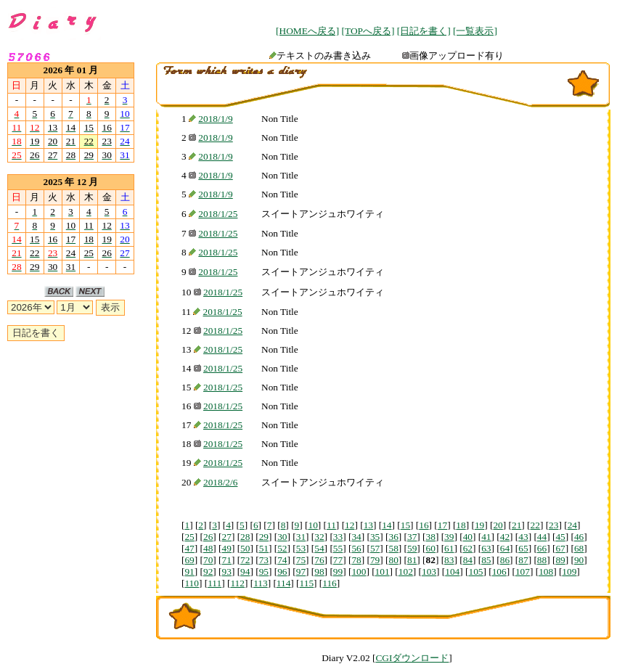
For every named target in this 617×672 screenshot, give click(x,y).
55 (338, 548)
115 (307, 583)
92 (208, 571)
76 (319, 560)
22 (535, 525)
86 (505, 560)
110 (192, 583)
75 (301, 560)
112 (237, 583)
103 (429, 571)
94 (245, 571)
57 (375, 548)
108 (546, 571)
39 (449, 537)
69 (189, 560)
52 (282, 548)
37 (412, 537)
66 (542, 548)
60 (431, 548)
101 (383, 571)
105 (475, 571)
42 (505, 537)
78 (356, 560)
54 (319, 548)
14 (387, 525)
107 (523, 571)
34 (356, 537)
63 (486, 548)
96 (282, 571)
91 (189, 571)
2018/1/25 (218, 214)
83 (449, 560)
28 (245, 537)
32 (319, 537)
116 (330, 583)
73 (264, 560)
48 (208, 548)
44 (542, 537)
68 (579, 548)
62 (468, 548)
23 (553, 525)
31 (301, 537)
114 (284, 583)
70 (208, 560)
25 (189, 537)
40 (468, 537)
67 (560, 548)
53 (301, 548)
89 (560, 560)
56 (356, 548)
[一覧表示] (475, 31)
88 (542, 560)
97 (301, 571)
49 (227, 548)
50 (245, 548)
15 (405, 525)
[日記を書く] (424, 31)
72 (245, 560)
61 (449, 548)
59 (412, 548)
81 (412, 560)
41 (486, 537)
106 (499, 571)
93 (227, 571)
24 (572, 525)
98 (319, 571)
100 (359, 571)
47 (189, 548)
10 (312, 525)
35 (375, 537)
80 (393, 560)
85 (486, 560)
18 (461, 525)
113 (261, 583)
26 (208, 537)
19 (479, 525)
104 (452, 571)
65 (523, 548)
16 (424, 525)
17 (442, 525)
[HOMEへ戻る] (307, 31)
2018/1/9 (215, 119)
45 (560, 537)
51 (264, 548)
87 (523, 560)
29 (264, 537)
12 (350, 525)
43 (523, 537)
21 (516, 525)
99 (338, 571)
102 (406, 571)
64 (505, 548)
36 (393, 537)
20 (498, 525)
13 (368, 525)
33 (338, 537)
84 (468, 560)
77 (338, 560)
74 (282, 560)
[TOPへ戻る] (368, 31)
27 (227, 537)
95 (264, 571)
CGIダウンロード (412, 658)
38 (431, 537)
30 (282, 537)
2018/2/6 (220, 482)
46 (579, 537)
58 (393, 548)
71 (227, 560)
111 (214, 583)
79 (375, 560)
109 (569, 571)
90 (579, 560)
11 (331, 525)
